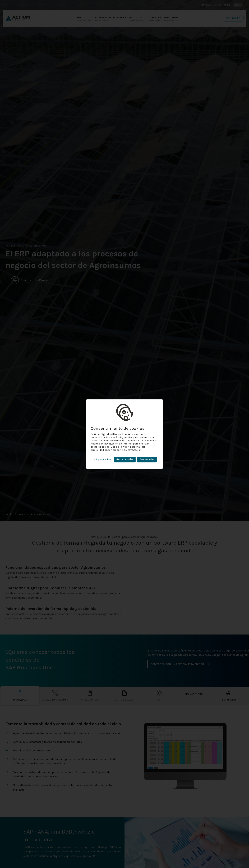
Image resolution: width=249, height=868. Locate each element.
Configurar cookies (102, 459)
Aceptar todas (147, 459)
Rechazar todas (125, 459)
